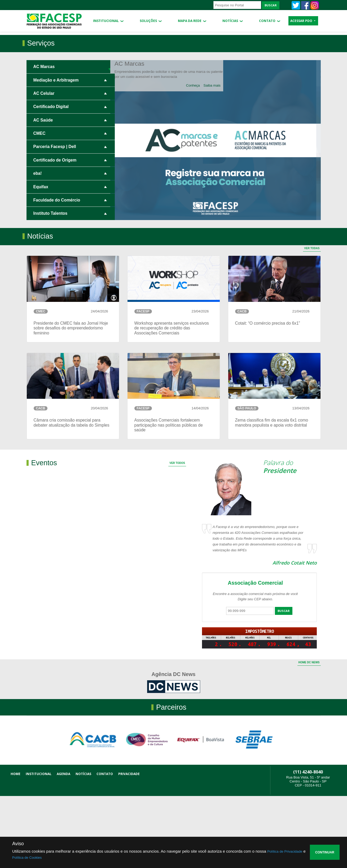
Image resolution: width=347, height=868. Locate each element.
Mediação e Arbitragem (56, 152)
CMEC (39, 205)
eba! (38, 245)
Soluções (148, 21)
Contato (267, 21)
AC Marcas (44, 139)
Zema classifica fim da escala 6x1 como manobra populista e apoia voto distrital (272, 494)
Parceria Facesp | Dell (55, 219)
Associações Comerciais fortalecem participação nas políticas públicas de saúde (169, 497)
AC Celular (44, 165)
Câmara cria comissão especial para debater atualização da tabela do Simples (72, 494)
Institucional (106, 21)
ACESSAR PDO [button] (302, 21)
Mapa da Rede (190, 21)
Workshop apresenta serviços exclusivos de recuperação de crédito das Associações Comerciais (172, 400)
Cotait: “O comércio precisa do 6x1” (268, 395)
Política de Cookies (27, 858)
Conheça (197, 157)
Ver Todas (312, 320)
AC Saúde (43, 192)
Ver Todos (177, 535)
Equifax (41, 259)
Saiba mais (216, 157)
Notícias (230, 21)
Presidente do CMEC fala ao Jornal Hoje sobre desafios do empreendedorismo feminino (71, 400)
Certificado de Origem (55, 232)
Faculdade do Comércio (57, 272)
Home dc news (309, 734)
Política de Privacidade (285, 851)
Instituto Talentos (50, 285)
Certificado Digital (51, 179)
